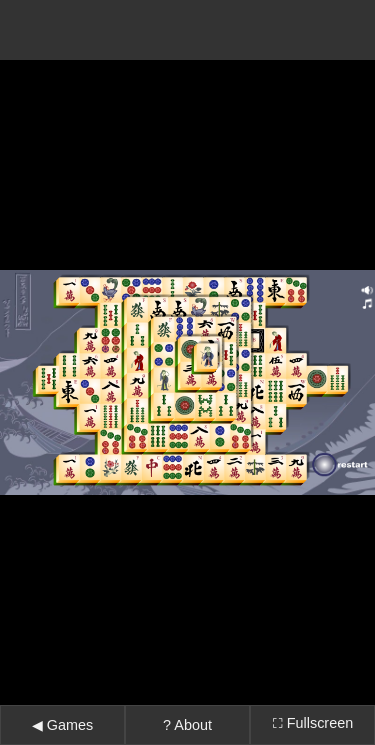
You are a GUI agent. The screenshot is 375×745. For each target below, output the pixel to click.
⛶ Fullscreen (312, 698)
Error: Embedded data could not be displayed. (187, 370)
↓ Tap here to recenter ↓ (187, 734)
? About (187, 700)
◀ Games (62, 700)
